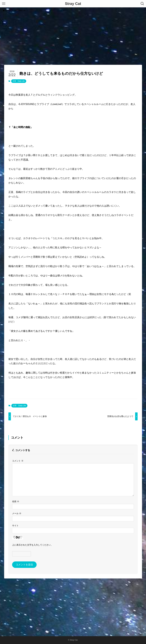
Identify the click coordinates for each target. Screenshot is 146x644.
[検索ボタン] (142, 4)
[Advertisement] (73, 37)
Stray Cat (73, 4)
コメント (18, 461)
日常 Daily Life (19, 81)
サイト (15, 526)
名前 (16, 501)
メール (17, 513)
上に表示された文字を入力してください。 (32, 545)
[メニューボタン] (4, 4)
